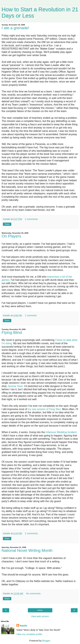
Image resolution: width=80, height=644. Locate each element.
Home (40, 610)
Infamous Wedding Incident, (61, 432)
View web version (40, 616)
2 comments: (32, 219)
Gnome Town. (16, 386)
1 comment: (31, 315)
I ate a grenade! (15, 28)
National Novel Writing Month (27, 550)
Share (7, 224)
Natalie (23, 626)
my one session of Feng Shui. (45, 409)
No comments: (34, 594)
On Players (11, 236)
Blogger (46, 641)
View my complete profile (29, 634)
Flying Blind (12, 332)
